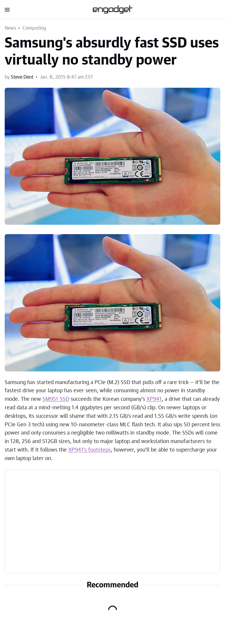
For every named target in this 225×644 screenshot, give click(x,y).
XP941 (154, 399)
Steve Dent (22, 77)
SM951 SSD (56, 399)
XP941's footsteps (90, 450)
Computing (34, 28)
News (10, 28)
